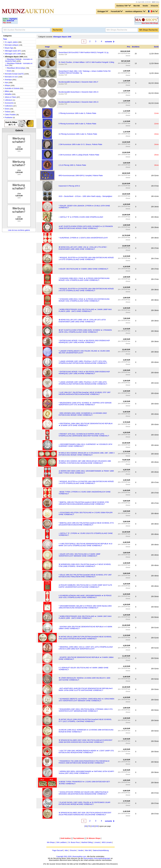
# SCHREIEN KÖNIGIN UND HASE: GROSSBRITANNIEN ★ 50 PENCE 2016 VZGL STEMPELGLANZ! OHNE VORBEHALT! (85, 596)
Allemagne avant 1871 (13, 51)
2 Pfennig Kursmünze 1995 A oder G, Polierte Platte (77, 113)
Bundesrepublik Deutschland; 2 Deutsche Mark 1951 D (79, 92)
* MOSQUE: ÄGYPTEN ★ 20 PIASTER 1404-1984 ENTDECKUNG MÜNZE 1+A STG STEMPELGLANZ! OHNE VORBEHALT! (86, 258)
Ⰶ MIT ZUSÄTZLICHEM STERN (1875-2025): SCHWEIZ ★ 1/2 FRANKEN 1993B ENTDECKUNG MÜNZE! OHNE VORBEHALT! (86, 227)
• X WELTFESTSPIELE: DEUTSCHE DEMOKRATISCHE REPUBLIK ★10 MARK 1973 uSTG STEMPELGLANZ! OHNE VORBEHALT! (86, 545)
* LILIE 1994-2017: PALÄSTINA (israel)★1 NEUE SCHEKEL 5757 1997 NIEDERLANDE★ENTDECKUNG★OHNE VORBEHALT (85, 393)
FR (153, 11)
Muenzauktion (88, 858)
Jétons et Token (10, 97)
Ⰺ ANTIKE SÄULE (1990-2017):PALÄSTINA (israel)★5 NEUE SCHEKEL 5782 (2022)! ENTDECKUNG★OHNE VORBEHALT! (85, 638)
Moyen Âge (9, 48)
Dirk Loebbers (61, 842)
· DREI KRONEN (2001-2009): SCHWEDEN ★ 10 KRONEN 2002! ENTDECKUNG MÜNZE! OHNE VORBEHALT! (83, 414)
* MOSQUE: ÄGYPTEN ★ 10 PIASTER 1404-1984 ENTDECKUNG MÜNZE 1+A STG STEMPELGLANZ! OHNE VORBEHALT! (86, 482)
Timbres (8, 112)
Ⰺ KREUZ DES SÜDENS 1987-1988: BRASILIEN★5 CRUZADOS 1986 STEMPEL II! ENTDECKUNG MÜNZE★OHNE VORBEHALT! (85, 462)
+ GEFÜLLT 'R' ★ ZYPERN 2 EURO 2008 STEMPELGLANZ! (81, 217)
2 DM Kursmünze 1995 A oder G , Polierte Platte (80, 144)
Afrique (7, 85)
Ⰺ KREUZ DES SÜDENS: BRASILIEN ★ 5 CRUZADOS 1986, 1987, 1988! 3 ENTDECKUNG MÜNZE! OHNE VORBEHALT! (87, 454)
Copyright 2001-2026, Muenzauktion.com (71, 856)
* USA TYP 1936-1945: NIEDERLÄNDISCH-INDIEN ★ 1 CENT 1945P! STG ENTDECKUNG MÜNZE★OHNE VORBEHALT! (86, 752)
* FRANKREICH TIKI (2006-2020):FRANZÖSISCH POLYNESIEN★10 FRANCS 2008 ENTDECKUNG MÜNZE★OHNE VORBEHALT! (84, 762)
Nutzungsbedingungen (102, 858)
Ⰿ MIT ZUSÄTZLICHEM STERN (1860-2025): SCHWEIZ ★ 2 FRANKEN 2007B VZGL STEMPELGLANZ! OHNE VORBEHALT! (85, 331)
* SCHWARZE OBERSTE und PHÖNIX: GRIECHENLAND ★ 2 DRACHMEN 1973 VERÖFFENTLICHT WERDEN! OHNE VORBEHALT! (86, 700)
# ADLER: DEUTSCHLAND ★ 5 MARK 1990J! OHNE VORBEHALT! (83, 269)
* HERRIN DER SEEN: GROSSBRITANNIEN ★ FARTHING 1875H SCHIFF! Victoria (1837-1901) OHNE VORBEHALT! (86, 772)
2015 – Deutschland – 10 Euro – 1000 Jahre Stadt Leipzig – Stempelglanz (86, 196)
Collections (9, 106)
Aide (66, 850)
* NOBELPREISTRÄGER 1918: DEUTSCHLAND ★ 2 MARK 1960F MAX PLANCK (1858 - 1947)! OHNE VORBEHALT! (85, 310)
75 (89, 826)
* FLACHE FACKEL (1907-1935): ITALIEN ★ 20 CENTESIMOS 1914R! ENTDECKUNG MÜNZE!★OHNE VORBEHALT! (85, 803)
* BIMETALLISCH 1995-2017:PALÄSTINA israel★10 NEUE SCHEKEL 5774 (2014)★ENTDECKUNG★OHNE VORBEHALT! (86, 524)
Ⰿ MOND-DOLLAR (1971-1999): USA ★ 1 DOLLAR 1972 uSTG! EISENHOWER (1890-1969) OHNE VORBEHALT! (82, 321)
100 (93, 826)
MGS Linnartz (107, 842)
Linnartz (97, 842)
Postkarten (9, 117)
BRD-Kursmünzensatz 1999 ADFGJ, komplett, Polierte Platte (81, 176)
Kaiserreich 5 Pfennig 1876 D (69, 186)
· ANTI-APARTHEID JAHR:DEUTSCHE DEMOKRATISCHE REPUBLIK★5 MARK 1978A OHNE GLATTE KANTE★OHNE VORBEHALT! (86, 689)
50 (86, 826)
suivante (109, 42)
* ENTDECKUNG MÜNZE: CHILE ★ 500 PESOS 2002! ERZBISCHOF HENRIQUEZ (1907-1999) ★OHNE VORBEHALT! (84, 341)
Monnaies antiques (12, 45)
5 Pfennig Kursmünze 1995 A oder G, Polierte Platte (77, 124)
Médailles (8, 94)
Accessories (9, 103)
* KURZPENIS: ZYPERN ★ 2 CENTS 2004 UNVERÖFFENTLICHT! (83, 238)
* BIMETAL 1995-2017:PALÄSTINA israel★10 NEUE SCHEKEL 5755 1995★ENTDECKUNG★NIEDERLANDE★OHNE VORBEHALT (84, 503)
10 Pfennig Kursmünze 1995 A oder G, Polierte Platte (78, 134)
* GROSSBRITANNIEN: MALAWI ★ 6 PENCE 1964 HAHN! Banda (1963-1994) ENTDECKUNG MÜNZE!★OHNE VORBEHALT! (85, 607)
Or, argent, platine (11, 42)
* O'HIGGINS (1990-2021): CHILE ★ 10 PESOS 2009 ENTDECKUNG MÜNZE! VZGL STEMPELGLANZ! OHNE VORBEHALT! (84, 279)
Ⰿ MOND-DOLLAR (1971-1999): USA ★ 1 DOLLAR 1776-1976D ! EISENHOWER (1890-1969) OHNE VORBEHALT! (83, 248)
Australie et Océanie (12, 88)
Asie (6, 83)
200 (97, 826)
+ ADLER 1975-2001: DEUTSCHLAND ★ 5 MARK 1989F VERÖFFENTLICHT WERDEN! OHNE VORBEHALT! (80, 555)
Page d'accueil (58, 850)
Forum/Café (117, 11)
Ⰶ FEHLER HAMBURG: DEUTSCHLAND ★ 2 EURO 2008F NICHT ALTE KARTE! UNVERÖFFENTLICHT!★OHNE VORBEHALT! (85, 586)
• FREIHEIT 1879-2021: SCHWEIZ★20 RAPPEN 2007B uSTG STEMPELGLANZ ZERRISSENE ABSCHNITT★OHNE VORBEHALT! (84, 435)
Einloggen (103, 11)
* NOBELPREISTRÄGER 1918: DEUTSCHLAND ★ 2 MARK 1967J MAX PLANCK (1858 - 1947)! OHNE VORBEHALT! (85, 617)
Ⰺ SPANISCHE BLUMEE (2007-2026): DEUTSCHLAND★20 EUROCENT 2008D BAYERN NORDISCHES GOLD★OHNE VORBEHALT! (86, 741)
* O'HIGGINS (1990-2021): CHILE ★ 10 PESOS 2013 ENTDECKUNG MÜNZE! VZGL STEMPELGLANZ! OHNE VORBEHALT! (84, 300)
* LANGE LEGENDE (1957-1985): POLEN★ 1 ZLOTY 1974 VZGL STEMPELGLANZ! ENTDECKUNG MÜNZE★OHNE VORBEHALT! (83, 362)
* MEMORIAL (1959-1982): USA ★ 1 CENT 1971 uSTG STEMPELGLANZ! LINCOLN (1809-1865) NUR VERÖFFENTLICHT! (86, 648)
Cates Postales (10, 115)
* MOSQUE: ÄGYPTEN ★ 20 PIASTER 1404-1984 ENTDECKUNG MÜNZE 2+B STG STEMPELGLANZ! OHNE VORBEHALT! (86, 290)
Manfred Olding (87, 842)
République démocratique (16, 68)
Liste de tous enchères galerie (19, 230)
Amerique (8, 80)
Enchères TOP (124, 6)
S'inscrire (154, 6)
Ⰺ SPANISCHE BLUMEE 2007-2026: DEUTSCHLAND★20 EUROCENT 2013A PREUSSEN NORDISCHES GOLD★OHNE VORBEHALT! (85, 814)
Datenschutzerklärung (101, 850)
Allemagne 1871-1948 (13, 54)
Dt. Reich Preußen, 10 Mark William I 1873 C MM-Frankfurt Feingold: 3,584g (86, 62)
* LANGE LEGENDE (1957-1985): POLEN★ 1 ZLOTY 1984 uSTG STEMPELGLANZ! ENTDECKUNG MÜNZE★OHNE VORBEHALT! (83, 383)
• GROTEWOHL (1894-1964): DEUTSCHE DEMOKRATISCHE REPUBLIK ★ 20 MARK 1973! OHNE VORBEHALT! (86, 424)
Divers (9, 71)
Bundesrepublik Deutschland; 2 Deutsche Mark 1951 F (78, 82)
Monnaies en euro (11, 77)
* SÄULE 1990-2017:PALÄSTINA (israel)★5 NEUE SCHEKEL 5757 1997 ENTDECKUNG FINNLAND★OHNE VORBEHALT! (85, 576)
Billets (7, 91)
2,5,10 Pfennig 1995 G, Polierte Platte (72, 165)
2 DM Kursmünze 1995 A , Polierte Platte (79, 155)
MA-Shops (51, 842)
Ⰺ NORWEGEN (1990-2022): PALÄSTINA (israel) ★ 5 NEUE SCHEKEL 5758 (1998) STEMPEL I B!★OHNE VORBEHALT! (85, 565)
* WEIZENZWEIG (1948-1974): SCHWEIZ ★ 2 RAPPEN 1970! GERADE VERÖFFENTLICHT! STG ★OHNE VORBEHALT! (85, 404)
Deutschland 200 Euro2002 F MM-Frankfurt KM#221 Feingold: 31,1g (84, 52)
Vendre (145, 6)
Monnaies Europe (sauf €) (14, 74)
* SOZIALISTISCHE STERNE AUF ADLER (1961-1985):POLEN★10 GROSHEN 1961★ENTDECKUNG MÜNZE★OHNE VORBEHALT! (83, 793)
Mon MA (137, 6)
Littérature (8, 100)
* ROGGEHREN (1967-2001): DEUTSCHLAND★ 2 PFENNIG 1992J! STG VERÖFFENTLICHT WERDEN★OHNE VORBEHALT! (86, 710)
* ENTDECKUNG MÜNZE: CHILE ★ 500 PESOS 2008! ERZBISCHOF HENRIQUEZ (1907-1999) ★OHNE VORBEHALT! (84, 373)
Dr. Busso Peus (74, 842)
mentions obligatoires (135, 11)
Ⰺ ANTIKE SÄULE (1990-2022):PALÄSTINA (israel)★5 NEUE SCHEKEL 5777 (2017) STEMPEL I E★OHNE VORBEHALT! (85, 720)
